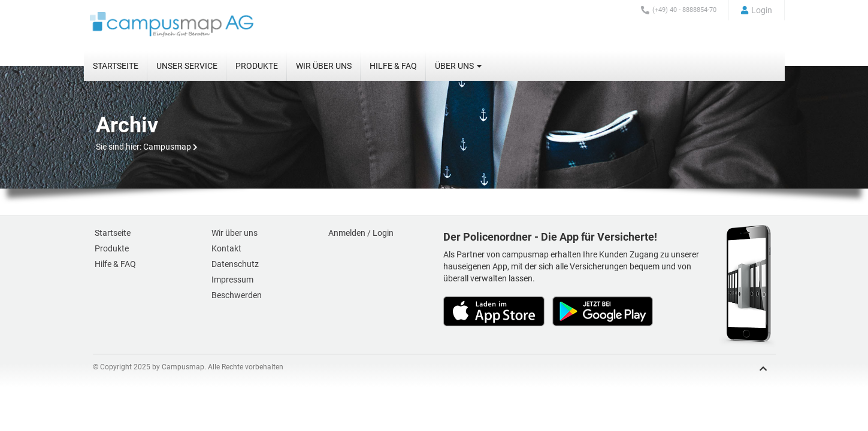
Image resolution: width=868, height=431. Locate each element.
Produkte (257, 66)
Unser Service (187, 66)
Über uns (458, 66)
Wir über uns (324, 66)
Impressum (232, 280)
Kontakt (226, 248)
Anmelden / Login (361, 233)
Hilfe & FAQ (393, 66)
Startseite (116, 66)
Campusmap (167, 147)
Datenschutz (235, 264)
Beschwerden (237, 295)
